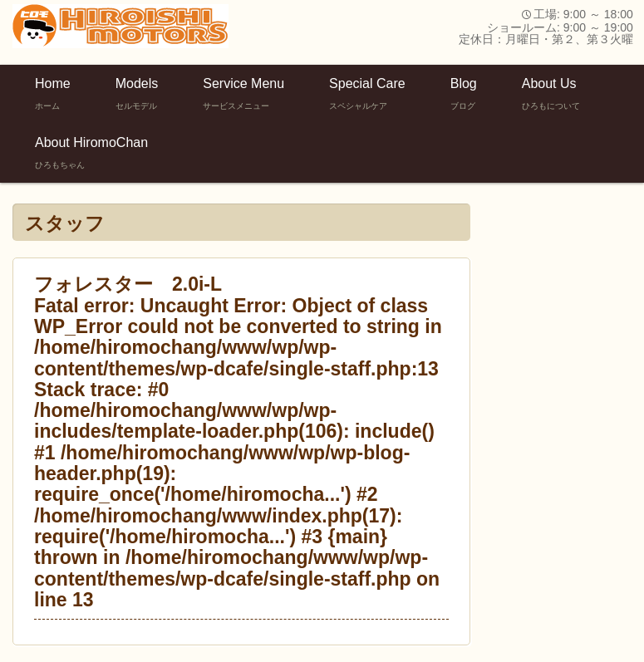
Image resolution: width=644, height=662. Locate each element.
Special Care (367, 94)
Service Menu (243, 94)
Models (137, 94)
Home (53, 94)
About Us (551, 94)
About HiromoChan (91, 153)
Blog (464, 94)
